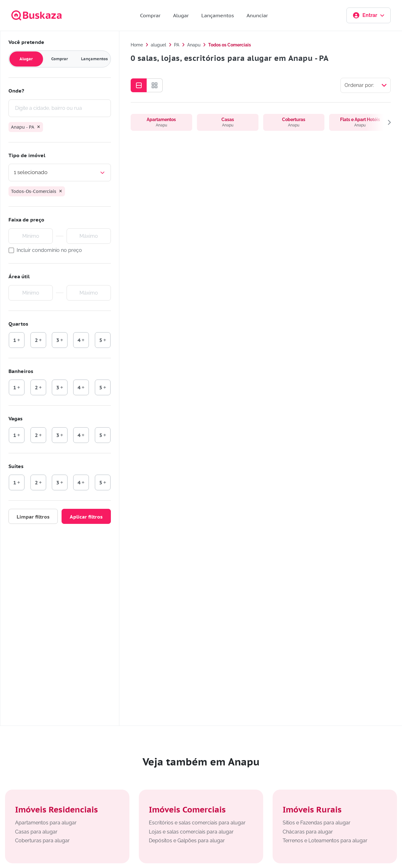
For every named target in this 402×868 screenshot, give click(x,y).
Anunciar (257, 15)
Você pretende (26, 42)
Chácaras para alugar (308, 832)
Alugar (181, 15)
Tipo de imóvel (27, 155)
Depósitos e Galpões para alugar (187, 841)
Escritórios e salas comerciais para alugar (197, 823)
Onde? (16, 91)
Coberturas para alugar (42, 841)
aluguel (158, 45)
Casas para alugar (36, 832)
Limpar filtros (33, 517)
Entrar (369, 15)
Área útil (19, 276)
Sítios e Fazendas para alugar (317, 823)
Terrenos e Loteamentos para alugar (325, 841)
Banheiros (21, 371)
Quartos (18, 324)
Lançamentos (218, 15)
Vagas (16, 418)
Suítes (16, 466)
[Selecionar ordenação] (366, 85)
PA (177, 45)
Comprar (150, 15)
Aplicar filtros (86, 517)
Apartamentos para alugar (46, 823)
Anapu (194, 45)
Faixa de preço (26, 220)
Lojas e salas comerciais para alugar (191, 832)
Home (137, 45)
